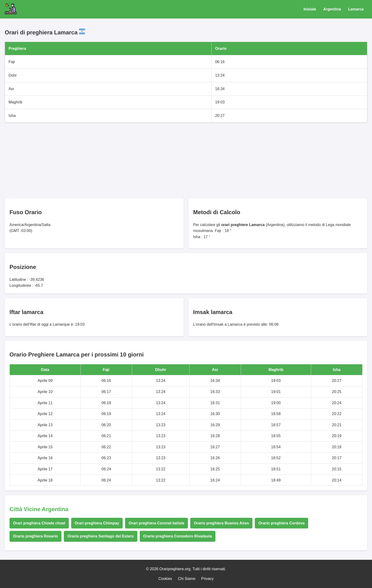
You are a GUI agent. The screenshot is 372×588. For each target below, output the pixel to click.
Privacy (207, 579)
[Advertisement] (147, 160)
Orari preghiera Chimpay (97, 523)
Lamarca (356, 9)
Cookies (165, 579)
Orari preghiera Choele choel (39, 523)
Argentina (332, 9)
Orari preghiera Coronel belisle (156, 523)
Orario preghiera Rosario (35, 536)
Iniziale (310, 9)
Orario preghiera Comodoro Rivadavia (178, 536)
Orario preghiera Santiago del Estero (100, 536)
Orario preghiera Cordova (281, 523)
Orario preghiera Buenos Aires (221, 523)
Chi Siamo (187, 579)
